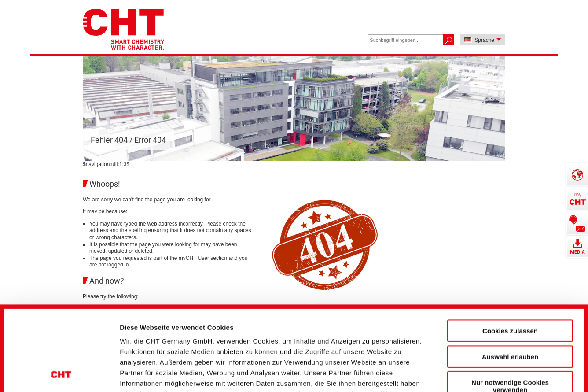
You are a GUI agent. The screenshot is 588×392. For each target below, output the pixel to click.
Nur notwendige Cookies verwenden (510, 307)
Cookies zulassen (510, 252)
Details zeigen (472, 370)
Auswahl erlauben (510, 277)
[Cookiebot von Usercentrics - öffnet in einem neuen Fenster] (61, 370)
